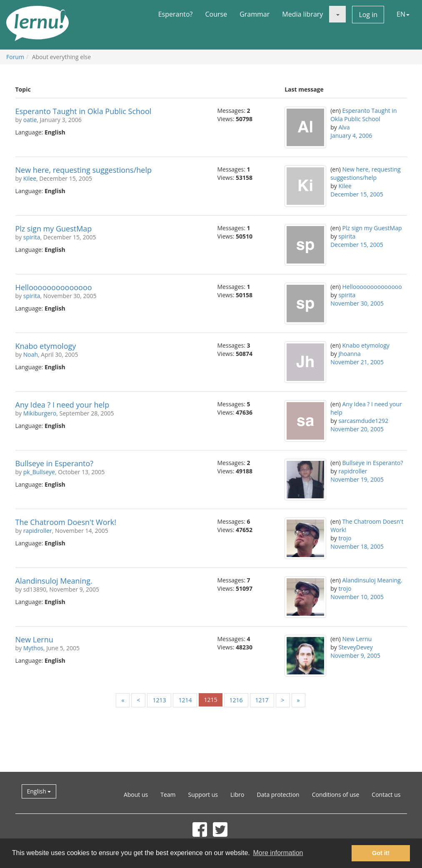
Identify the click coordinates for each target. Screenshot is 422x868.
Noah (31, 354)
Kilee (30, 178)
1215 (210, 700)
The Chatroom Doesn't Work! (66, 522)
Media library (302, 14)
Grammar (255, 14)
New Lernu (34, 639)
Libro (237, 795)
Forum (15, 57)
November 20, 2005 (357, 429)
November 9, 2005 (355, 655)
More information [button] (278, 853)
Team (168, 795)
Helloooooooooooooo (54, 287)
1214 (185, 700)
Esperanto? (176, 14)
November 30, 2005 (357, 303)
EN (403, 14)
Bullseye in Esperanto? (55, 463)
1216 (236, 700)
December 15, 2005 (357, 194)
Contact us (386, 795)
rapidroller (353, 471)
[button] (337, 14)
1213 (159, 700)
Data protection (278, 795)
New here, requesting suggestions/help (84, 170)
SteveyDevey (355, 647)
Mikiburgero (40, 413)
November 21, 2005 (357, 362)
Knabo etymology (46, 346)
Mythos (33, 648)
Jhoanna (350, 354)
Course (216, 14)
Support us (203, 795)
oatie (30, 120)
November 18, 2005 (357, 546)
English (39, 791)
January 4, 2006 (351, 136)
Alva (344, 127)
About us (136, 795)
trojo (345, 538)
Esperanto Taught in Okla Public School (84, 111)
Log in (368, 15)
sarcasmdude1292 (363, 421)
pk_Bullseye (39, 472)
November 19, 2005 (357, 479)
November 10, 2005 (357, 597)
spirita (32, 237)
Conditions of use (336, 795)
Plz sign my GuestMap (54, 229)
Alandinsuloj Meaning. (54, 581)
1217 (262, 700)
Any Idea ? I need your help (62, 405)
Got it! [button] (381, 853)
